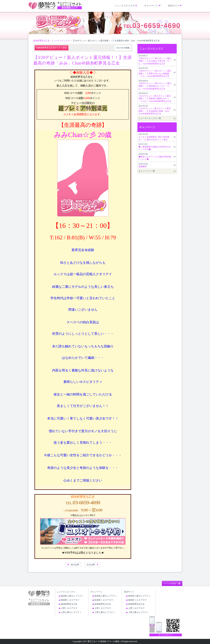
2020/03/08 (155, 157)
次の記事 (91, 565)
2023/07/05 (155, 72)
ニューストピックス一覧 (150, 118)
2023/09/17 (155, 60)
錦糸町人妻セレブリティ (72, 596)
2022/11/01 (155, 147)
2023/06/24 (155, 97)
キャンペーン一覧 (147, 171)
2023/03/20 (155, 110)
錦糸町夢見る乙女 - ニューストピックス (52, 41)
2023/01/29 (154, 137)
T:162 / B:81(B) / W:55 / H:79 (83, 237)
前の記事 (75, 565)
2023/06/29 (155, 85)
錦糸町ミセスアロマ (70, 600)
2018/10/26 (143, 165)
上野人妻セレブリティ (71, 612)
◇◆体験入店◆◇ (83, 73)
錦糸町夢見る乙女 (69, 604)
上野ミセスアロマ (69, 608)
